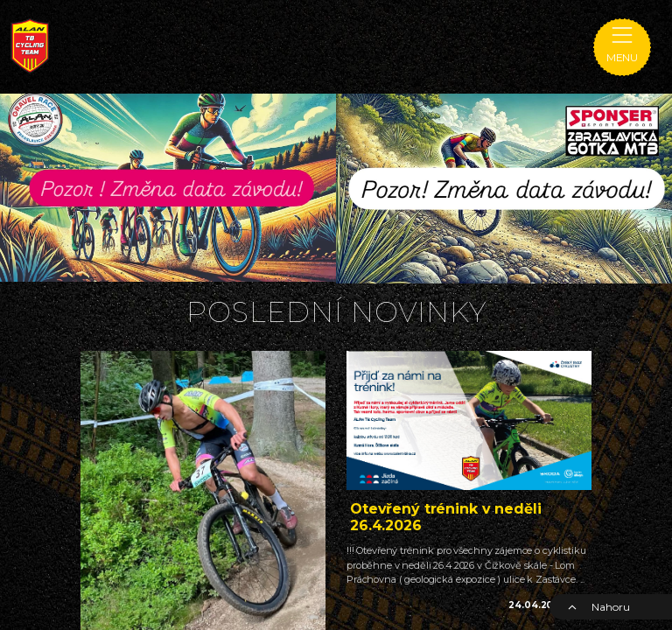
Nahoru (598, 607)
